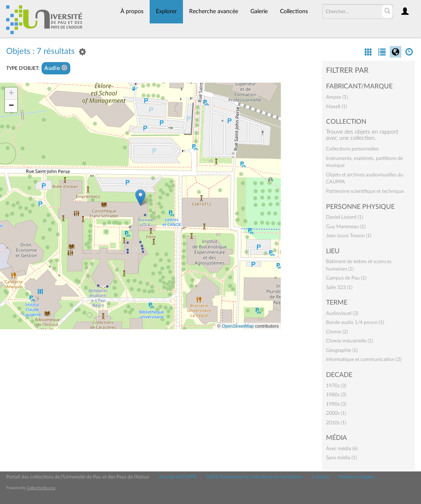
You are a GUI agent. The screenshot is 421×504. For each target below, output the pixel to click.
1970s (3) (336, 386)
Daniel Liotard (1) (345, 217)
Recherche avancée (214, 12)
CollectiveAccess (41, 488)
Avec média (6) (342, 449)
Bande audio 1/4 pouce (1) (355, 322)
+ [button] (11, 94)
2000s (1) (336, 413)
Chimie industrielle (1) (349, 341)
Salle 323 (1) (339, 287)
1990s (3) (336, 404)
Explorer (166, 12)
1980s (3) (336, 395)
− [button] (11, 106)
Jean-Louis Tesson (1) (349, 236)
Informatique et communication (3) (364, 359)
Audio (56, 68)
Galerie (259, 12)
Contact (321, 477)
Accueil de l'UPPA (178, 477)
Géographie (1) (342, 350)
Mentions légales (357, 477)
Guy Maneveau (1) (346, 227)
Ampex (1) (337, 97)
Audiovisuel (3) (342, 313)
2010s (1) (336, 423)
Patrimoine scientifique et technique (365, 191)
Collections (294, 12)
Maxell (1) (337, 106)
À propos (132, 12)
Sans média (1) (341, 458)
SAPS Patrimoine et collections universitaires (254, 477)
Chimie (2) (337, 332)
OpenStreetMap (238, 326)
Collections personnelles (352, 149)
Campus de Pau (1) (346, 278)
